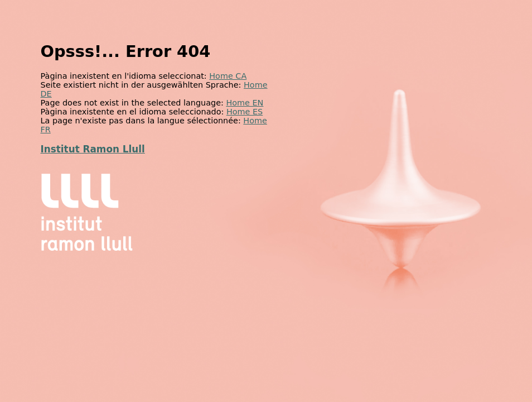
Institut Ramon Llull (93, 149)
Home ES (245, 112)
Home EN (245, 103)
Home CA (228, 76)
